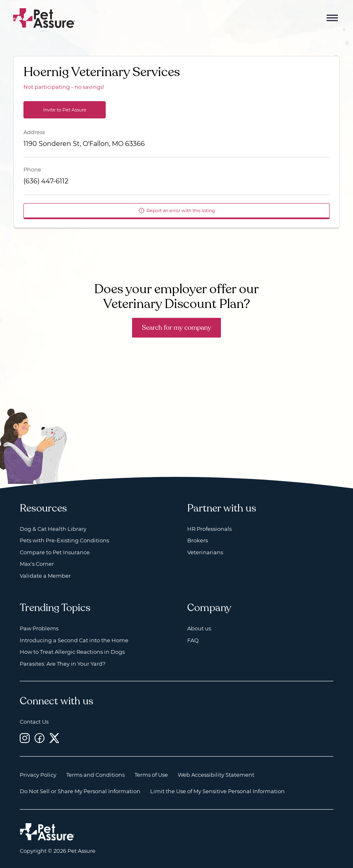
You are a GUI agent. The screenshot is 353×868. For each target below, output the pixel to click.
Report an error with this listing (177, 211)
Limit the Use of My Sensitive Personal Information (217, 791)
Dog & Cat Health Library (53, 529)
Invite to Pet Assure (65, 110)
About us (199, 628)
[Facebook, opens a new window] (39, 738)
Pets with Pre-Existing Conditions (64, 540)
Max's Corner (37, 564)
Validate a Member (45, 576)
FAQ (193, 640)
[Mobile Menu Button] (332, 18)
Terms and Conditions (95, 775)
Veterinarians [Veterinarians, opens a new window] (205, 552)
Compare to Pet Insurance (55, 552)
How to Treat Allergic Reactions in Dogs (72, 652)
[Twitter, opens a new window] (54, 738)
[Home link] (47, 832)
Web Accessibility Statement (216, 775)
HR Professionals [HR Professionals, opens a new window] (209, 529)
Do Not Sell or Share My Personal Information (80, 791)
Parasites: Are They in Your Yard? (63, 664)
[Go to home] (44, 17)
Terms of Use (151, 775)
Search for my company (176, 328)
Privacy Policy (38, 775)
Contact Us (34, 722)
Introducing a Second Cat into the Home (74, 640)
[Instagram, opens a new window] (25, 738)
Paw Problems (39, 628)
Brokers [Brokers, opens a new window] (197, 540)
